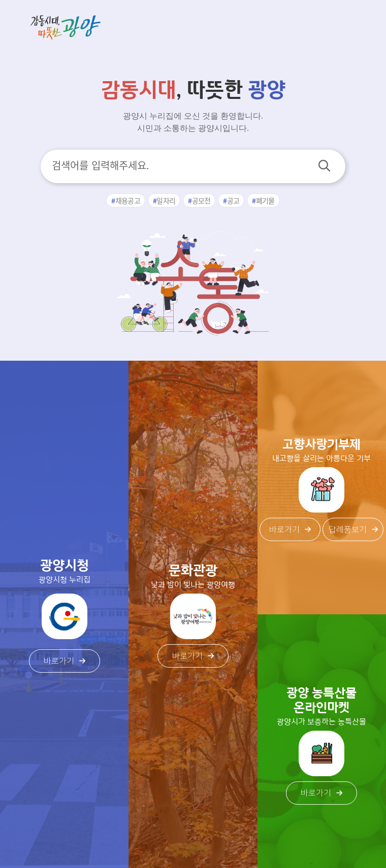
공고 (233, 200)
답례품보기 (353, 529)
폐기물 (265, 200)
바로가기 (65, 661)
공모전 (201, 200)
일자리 (166, 200)
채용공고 (128, 200)
